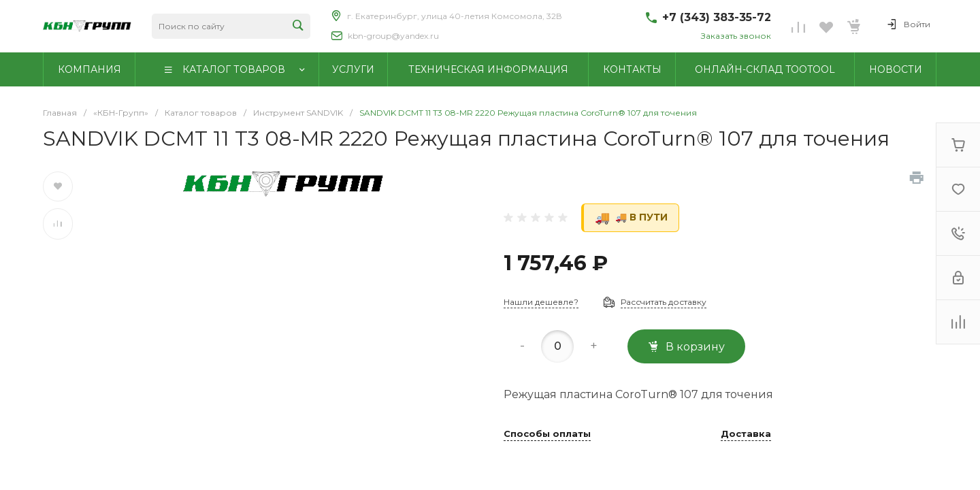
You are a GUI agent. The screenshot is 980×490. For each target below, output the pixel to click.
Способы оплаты (547, 434)
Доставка (746, 434)
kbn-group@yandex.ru (393, 36)
